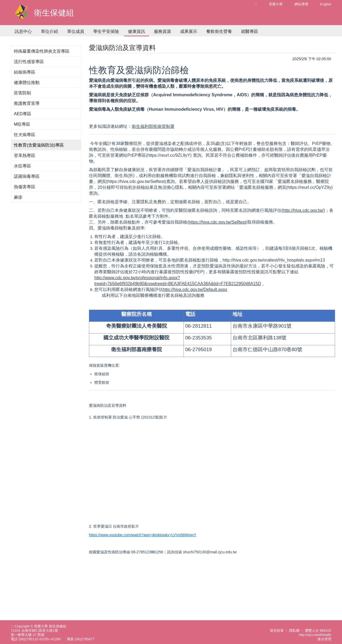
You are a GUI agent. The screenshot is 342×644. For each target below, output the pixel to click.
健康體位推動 (27, 83)
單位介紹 (49, 31)
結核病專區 (25, 72)
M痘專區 (22, 124)
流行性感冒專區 (29, 62)
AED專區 (23, 114)
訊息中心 (23, 31)
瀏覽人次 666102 (318, 630)
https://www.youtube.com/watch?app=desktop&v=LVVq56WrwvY (143, 535)
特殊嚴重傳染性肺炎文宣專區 (42, 51)
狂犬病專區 (25, 135)
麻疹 (18, 197)
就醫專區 (250, 31)
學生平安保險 (106, 31)
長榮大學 (276, 4)
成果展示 (189, 31)
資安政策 (277, 630)
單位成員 (76, 31)
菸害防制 (22, 93)
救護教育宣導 (27, 103)
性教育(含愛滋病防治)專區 (39, 145)
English (326, 4)
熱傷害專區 (25, 187)
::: (256, 4)
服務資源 (162, 31)
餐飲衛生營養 (219, 31)
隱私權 (294, 630)
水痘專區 (22, 166)
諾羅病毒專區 (27, 176)
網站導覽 (301, 4)
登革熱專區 (25, 156)
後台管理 (324, 639)
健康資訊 (137, 31)
